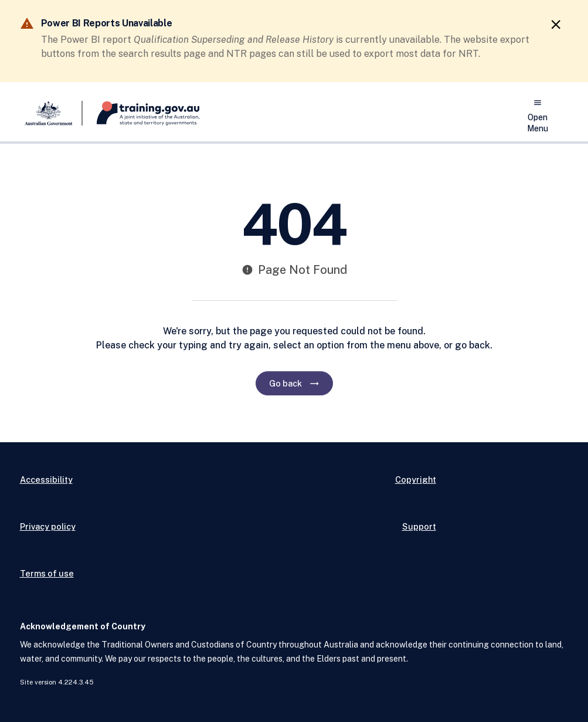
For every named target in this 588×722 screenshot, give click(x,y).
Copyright (416, 479)
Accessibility (46, 479)
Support (419, 526)
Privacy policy (48, 526)
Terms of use (47, 573)
